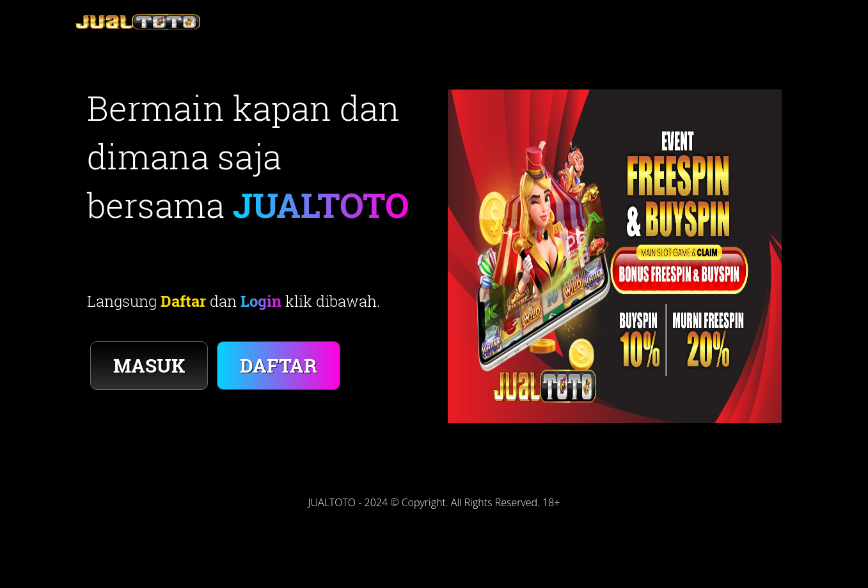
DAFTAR (279, 365)
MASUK (149, 365)
